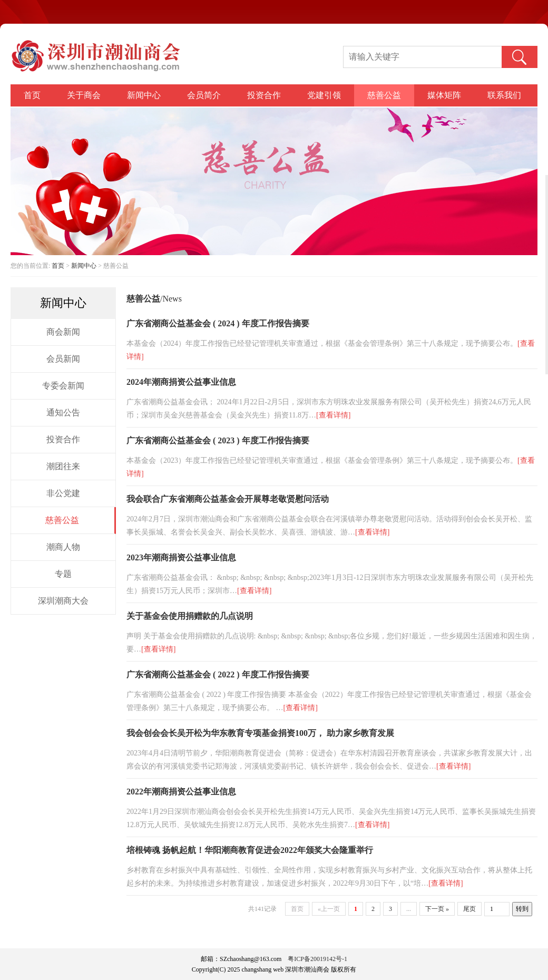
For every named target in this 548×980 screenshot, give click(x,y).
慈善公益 (384, 95)
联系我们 (504, 95)
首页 (32, 95)
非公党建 (63, 493)
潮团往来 (63, 466)
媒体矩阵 (444, 95)
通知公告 (63, 413)
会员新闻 (63, 359)
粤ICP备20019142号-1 (317, 959)
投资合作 (264, 95)
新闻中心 (144, 95)
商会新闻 (63, 332)
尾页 (469, 909)
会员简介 (204, 95)
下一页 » (437, 909)
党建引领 (324, 95)
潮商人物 (63, 547)
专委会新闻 (63, 386)
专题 (63, 574)
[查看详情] (333, 415)
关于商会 (84, 95)
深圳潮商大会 (63, 601)
